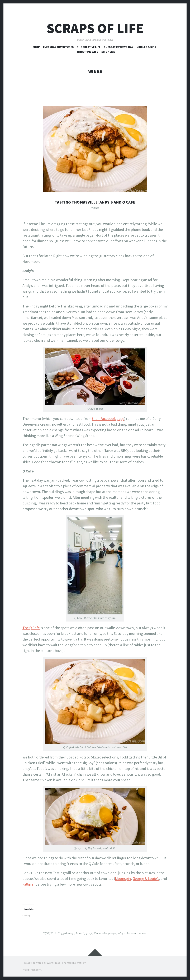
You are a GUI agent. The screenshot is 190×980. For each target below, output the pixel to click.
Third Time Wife (87, 52)
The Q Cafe (31, 628)
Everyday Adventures (58, 47)
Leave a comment (137, 933)
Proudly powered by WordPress (41, 963)
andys (71, 933)
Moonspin (123, 878)
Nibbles (95, 208)
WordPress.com (32, 970)
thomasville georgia (105, 933)
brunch (80, 933)
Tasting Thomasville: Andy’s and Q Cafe (95, 202)
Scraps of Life (95, 28)
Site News (108, 52)
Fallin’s (28, 884)
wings (121, 933)
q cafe (89, 933)
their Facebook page (108, 418)
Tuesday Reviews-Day (118, 47)
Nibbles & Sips (146, 47)
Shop (36, 47)
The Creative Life (89, 47)
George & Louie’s (146, 878)
